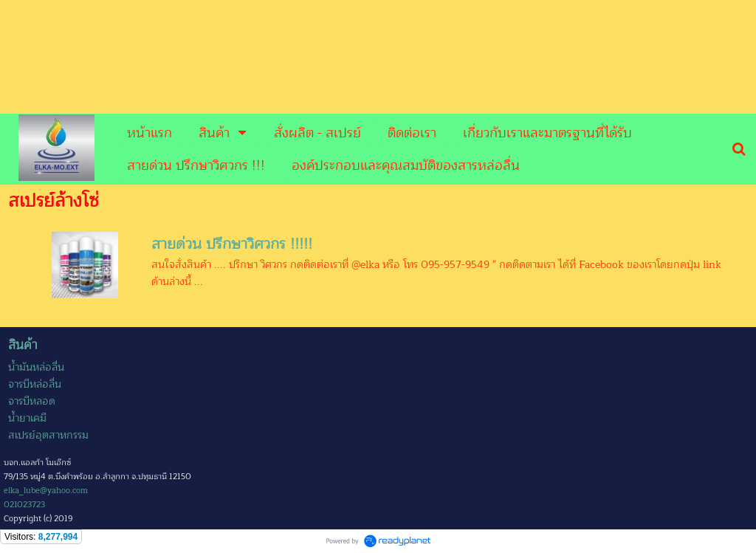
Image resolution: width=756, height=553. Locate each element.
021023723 (24, 505)
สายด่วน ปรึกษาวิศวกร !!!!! (232, 244)
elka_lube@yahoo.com (46, 491)
